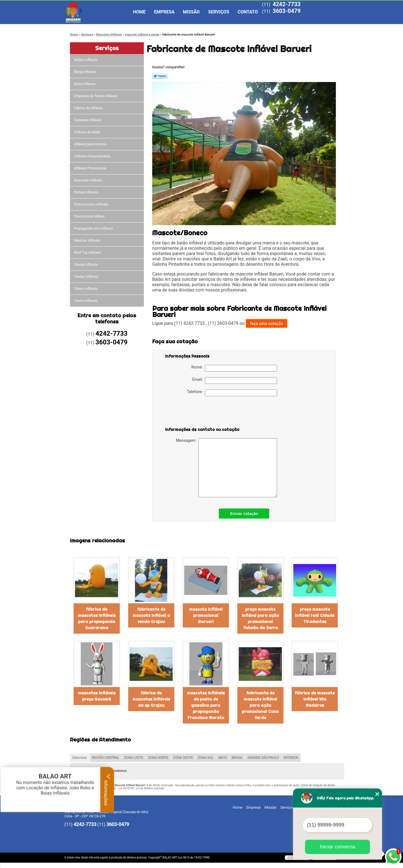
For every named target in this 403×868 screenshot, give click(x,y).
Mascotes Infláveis (89, 180)
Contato (248, 12)
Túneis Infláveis (86, 301)
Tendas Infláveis (87, 277)
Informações (107, 790)
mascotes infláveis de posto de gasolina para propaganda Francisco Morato (206, 705)
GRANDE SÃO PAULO (263, 758)
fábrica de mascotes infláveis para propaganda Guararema (97, 619)
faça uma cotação (267, 323)
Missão (191, 12)
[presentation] (201, 413)
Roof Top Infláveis (88, 253)
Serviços (219, 12)
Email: (235, 381)
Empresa (164, 12)
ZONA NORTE (158, 758)
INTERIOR (291, 758)
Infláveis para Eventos (91, 144)
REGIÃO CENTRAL (106, 758)
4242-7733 (287, 4)
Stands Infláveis (86, 265)
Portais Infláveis (87, 192)
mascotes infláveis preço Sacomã (97, 696)
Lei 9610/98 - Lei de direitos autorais (141, 788)
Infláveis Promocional (91, 168)
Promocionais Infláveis (92, 204)
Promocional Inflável (90, 216)
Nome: (234, 368)
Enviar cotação (244, 514)
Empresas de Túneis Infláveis (96, 96)
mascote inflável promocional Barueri (206, 615)
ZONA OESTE (183, 758)
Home (139, 12)
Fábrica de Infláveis (89, 108)
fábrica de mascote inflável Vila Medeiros (315, 699)
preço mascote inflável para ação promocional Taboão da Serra (260, 619)
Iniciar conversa (338, 847)
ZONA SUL (206, 758)
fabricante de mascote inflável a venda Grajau (151, 615)
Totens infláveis (86, 289)
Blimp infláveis (85, 72)
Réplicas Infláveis (88, 241)
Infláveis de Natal (87, 132)
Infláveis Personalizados (93, 156)
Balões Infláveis (86, 60)
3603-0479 (287, 11)
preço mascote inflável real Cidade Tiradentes (315, 615)
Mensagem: (227, 468)
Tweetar (160, 76)
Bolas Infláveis (85, 84)
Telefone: (232, 393)
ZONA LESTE (134, 758)
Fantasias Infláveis (88, 120)
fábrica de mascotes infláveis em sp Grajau (151, 699)
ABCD (223, 758)
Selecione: (80, 758)
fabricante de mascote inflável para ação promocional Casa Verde (260, 705)
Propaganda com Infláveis (94, 228)
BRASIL (237, 758)
